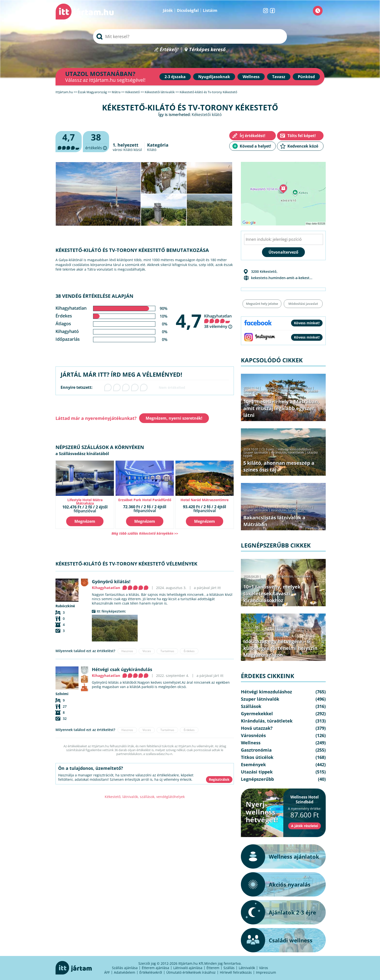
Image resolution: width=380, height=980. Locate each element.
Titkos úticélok (257, 757)
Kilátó (152, 150)
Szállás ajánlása (125, 968)
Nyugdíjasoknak (214, 77)
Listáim (210, 10)
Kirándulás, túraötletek (288, 391)
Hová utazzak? (257, 728)
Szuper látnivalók (256, 391)
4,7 (189, 321)
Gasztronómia (256, 750)
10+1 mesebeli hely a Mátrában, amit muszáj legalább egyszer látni (281, 408)
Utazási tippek (257, 772)
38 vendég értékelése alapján (94, 296)
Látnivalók (247, 968)
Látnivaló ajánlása (188, 968)
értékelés (96, 142)
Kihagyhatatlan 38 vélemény (218, 321)
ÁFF (107, 972)
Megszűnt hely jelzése (262, 304)
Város (264, 968)
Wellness (251, 77)
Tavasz (279, 77)
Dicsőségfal (188, 10)
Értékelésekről (151, 972)
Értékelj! (169, 50)
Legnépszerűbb (254, 579)
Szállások (251, 706)
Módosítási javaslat (303, 304)
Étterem (213, 968)
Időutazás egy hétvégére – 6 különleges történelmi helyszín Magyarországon (280, 648)
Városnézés (253, 735)
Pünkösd (306, 77)
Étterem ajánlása (155, 968)
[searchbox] (190, 36)
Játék (168, 10)
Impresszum (266, 972)
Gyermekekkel (257, 714)
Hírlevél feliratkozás (236, 972)
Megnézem (85, 521)
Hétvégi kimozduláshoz (295, 388)
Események (253, 764)
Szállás (229, 968)
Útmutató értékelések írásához (191, 972)
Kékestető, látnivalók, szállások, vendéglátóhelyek (145, 797)
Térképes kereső (207, 50)
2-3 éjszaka (175, 77)
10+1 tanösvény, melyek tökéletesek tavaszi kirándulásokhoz (272, 594)
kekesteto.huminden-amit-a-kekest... (282, 278)
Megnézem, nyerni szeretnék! (174, 418)
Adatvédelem (125, 972)
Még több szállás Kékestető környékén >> (145, 533)
